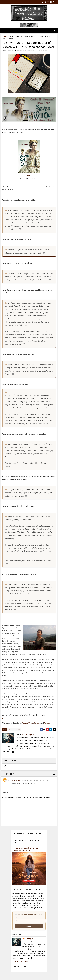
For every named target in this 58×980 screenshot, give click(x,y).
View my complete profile (21, 966)
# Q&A (18, 734)
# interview (11, 734)
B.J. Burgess (28, 944)
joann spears (16, 785)
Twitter (31, 728)
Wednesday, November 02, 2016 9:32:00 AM (35, 785)
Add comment (6, 797)
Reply (12, 792)
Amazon (29, 180)
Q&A (17, 36)
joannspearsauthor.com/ (10, 723)
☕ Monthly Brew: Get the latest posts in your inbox (28, 920)
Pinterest (25, 728)
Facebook (37, 728)
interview (11, 36)
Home (5, 36)
